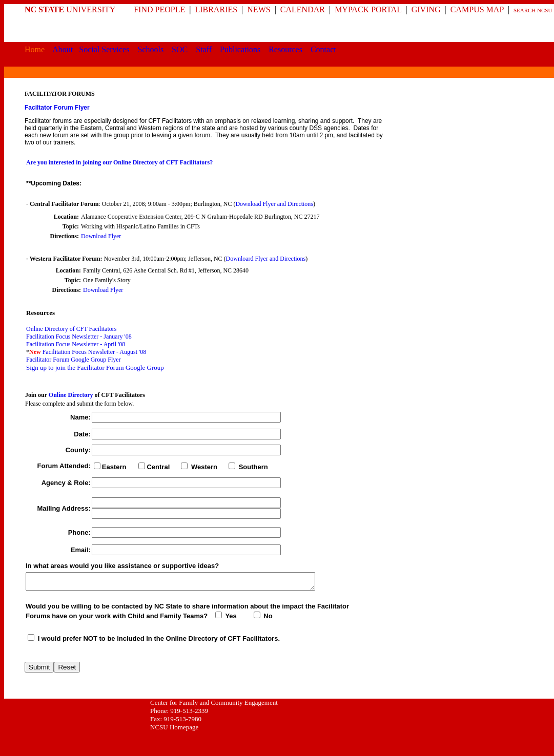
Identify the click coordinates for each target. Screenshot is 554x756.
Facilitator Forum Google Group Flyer (74, 360)
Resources (285, 49)
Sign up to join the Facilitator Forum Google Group (95, 367)
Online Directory (71, 395)
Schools (150, 49)
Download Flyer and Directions (274, 204)
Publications (240, 49)
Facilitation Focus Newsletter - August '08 (94, 352)
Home (35, 49)
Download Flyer (101, 236)
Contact (323, 49)
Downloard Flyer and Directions (266, 259)
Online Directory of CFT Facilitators (71, 329)
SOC (180, 49)
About (63, 49)
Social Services (104, 49)
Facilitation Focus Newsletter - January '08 (79, 337)
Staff (204, 49)
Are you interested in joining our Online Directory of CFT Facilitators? (119, 162)
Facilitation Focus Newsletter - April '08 (76, 344)
